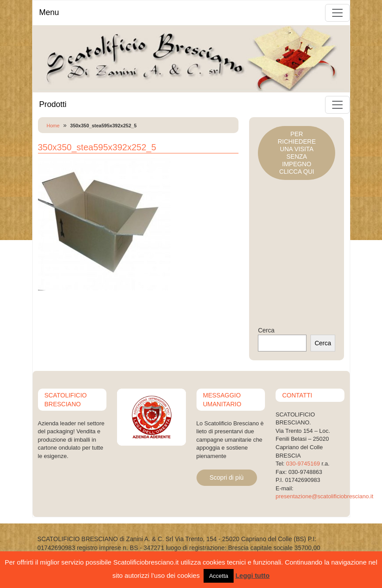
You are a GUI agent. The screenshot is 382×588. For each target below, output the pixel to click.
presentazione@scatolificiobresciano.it (324, 496)
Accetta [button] (218, 576)
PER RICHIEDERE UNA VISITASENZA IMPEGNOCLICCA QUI (297, 153)
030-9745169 (303, 464)
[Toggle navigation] (337, 13)
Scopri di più (227, 477)
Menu (49, 12)
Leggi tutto (252, 575)
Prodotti (53, 104)
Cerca (266, 330)
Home (53, 126)
